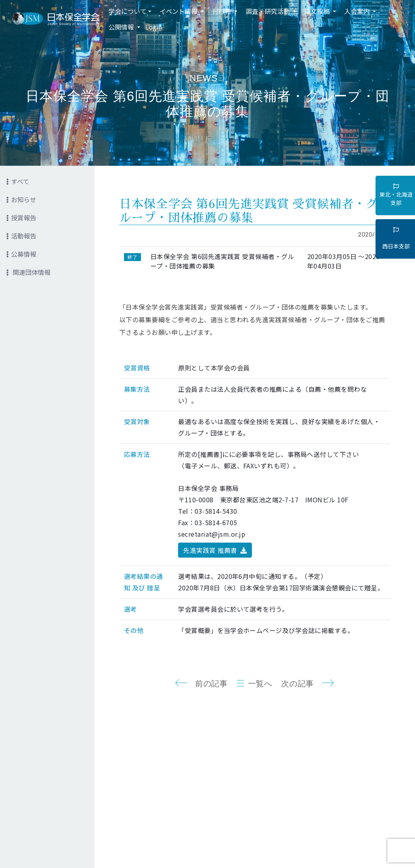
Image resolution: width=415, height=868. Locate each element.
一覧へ (260, 684)
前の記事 (211, 684)
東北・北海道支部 (396, 195)
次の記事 (297, 684)
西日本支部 (396, 239)
